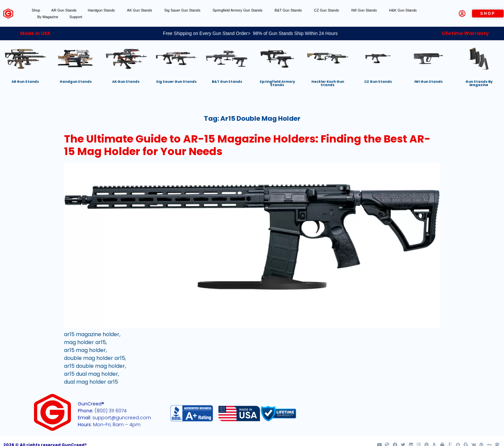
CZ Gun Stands (327, 10)
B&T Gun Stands (289, 10)
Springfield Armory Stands (277, 83)
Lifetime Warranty (465, 33)
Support (76, 17)
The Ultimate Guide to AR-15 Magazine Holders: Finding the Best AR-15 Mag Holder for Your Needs (247, 145)
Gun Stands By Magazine (479, 83)
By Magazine (48, 17)
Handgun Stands (102, 10)
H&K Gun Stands (404, 10)
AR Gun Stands (64, 10)
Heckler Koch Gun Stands (328, 83)
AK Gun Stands (140, 10)
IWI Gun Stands (365, 10)
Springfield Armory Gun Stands (238, 10)
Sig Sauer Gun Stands (183, 10)
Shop (36, 10)
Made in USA (35, 33)
